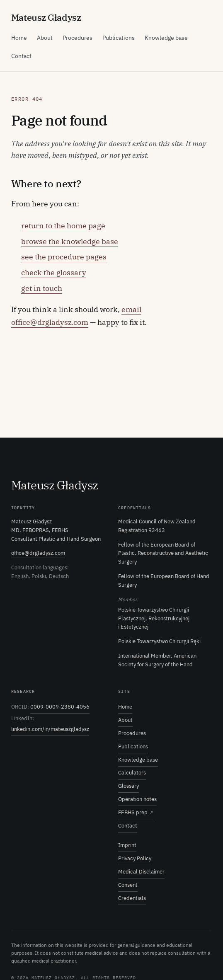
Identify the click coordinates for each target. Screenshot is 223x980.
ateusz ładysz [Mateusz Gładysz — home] (46, 17)
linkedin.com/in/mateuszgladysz (50, 729)
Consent (128, 885)
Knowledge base (166, 38)
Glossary (128, 786)
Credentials (132, 898)
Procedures (78, 38)
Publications (119, 38)
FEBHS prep (136, 813)
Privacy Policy (135, 858)
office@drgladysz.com (38, 553)
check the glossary (54, 272)
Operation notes (137, 799)
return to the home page (63, 226)
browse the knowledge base (70, 241)
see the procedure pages (64, 257)
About (45, 38)
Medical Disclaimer (141, 872)
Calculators (132, 773)
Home (19, 38)
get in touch (42, 288)
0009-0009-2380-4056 (60, 707)
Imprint (127, 845)
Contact (21, 56)
